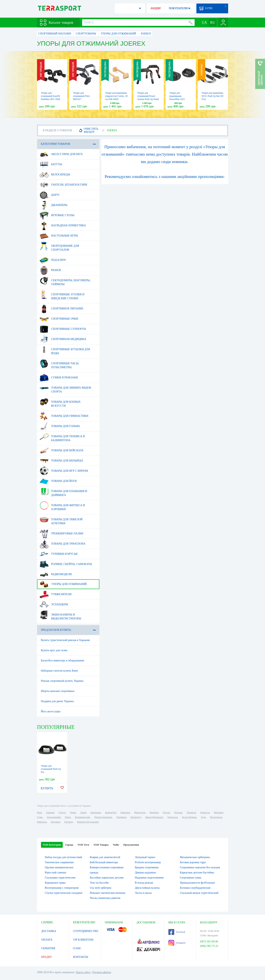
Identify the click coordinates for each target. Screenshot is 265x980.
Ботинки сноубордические (195, 888)
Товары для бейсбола (62, 451)
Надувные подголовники (149, 878)
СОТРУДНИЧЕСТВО (86, 931)
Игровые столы (57, 215)
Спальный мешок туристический (199, 893)
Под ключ (53, 260)
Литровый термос (145, 857)
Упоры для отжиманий (63, 584)
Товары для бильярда (61, 461)
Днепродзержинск (103, 817)
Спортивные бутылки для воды (65, 350)
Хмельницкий (54, 817)
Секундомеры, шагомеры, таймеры (65, 281)
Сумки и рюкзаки (59, 378)
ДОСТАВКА (49, 931)
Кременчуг (136, 817)
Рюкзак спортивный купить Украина (62, 681)
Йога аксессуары (51, 711)
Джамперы (54, 205)
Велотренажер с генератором (62, 888)
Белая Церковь (189, 817)
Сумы (40, 817)
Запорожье (96, 812)
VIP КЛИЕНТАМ (83, 940)
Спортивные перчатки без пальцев (200, 867)
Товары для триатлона (63, 544)
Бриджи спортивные (147, 867)
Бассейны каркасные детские (107, 878)
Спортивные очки (59, 319)
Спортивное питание (62, 309)
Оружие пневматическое (59, 867)
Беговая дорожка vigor (193, 862)
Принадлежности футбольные (197, 883)
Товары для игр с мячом (64, 471)
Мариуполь (140, 812)
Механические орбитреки (195, 857)
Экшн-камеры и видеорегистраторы (60, 615)
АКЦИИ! (156, 8)
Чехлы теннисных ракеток (105, 898)
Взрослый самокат (56, 873)
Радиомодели (56, 574)
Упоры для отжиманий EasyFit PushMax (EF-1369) (51, 96)
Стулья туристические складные (64, 893)
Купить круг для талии (54, 650)
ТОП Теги (83, 845)
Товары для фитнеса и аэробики (62, 506)
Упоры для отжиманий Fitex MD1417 (82, 96)
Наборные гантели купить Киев (59, 671)
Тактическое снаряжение (59, 862)
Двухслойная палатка (147, 888)
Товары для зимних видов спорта (65, 388)
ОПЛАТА (47, 940)
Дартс (50, 195)
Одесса (62, 812)
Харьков (50, 812)
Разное (50, 270)
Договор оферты (102, 972)
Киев (39, 812)
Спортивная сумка (191, 878)
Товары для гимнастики (64, 416)
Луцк (203, 817)
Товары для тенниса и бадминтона (62, 437)
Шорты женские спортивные (58, 691)
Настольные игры (59, 236)
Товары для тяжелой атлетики (61, 520)
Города (69, 845)
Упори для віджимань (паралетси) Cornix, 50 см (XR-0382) (116, 96)
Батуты (51, 164)
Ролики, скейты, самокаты (66, 564)
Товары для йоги (58, 481)
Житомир (219, 812)
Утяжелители (56, 594)
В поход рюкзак (144, 883)
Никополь (42, 822)
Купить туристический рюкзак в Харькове (65, 640)
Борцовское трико (55, 883)
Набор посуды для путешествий (64, 857)
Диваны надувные (145, 873)
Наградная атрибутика (63, 226)
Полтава (178, 812)
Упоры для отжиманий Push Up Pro (51, 769)
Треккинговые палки (61, 534)
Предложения (131, 845)
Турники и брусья (59, 554)
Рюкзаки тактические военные (108, 893)
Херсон (166, 812)
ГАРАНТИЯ (48, 948)
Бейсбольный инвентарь (104, 862)
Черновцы (121, 817)
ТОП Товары (101, 845)
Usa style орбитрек (101, 888)
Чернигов (191, 812)
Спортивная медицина (63, 339)
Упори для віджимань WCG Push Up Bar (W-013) (213, 96)
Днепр (73, 812)
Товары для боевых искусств (60, 402)
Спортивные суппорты (63, 329)
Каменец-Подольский (88, 822)
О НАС (77, 948)
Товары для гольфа (60, 426)
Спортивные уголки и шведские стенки (62, 295)
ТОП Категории (52, 845)
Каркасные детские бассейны (197, 873)
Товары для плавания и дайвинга (63, 492)
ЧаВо (116, 845)
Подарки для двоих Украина (57, 701)
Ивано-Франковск (154, 817)
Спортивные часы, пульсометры (59, 364)
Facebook (177, 932)
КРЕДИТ (47, 957)
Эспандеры (54, 605)
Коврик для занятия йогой (105, 857)
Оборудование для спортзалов (59, 246)
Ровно (68, 817)
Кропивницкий (82, 817)
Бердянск (56, 822)
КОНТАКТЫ (81, 957)
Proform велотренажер (148, 862)
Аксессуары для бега (61, 154)
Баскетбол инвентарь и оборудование (63, 660)
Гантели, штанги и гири (63, 185)
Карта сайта (83, 972)
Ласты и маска (143, 893)
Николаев (125, 812)
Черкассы (205, 812)
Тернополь (172, 817)
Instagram (177, 943)
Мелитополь (216, 817)
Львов (83, 812)
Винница (154, 812)
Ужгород (69, 822)
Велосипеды (55, 175)
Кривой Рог (111, 812)
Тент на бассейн (99, 883)
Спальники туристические (60, 878)
